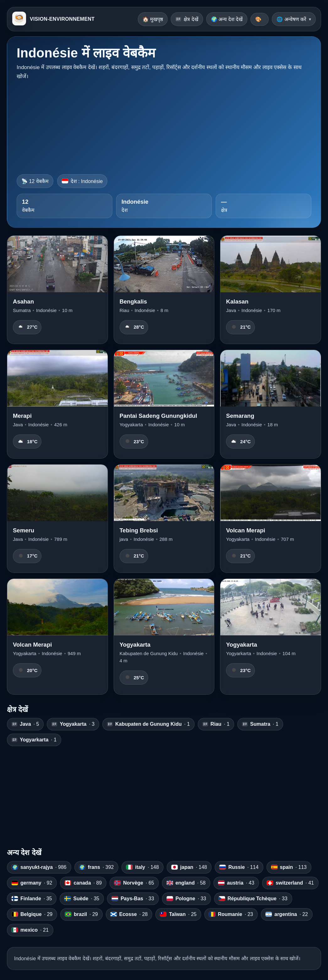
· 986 (39, 867)
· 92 (32, 883)
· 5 (25, 724)
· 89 (83, 883)
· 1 (148, 724)
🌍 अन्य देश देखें (227, 19)
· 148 (142, 867)
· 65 (134, 883)
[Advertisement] (164, 125)
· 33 (133, 899)
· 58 (186, 883)
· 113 (289, 867)
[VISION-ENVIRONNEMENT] (19, 19)
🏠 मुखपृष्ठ (153, 19)
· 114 (239, 867)
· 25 (178, 914)
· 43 (236, 883)
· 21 (30, 930)
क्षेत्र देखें (187, 19)
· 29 (32, 914)
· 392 (97, 867)
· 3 (73, 724)
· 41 (290, 883)
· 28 (129, 914)
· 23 (231, 914)
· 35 (32, 899)
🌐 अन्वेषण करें (291, 19)
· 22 (287, 914)
